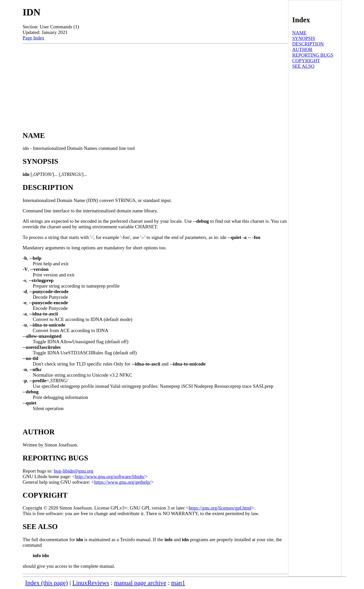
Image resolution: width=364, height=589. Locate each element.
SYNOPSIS (304, 38)
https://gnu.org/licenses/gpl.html (220, 508)
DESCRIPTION (308, 44)
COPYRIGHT (306, 61)
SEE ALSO (303, 66)
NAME (299, 33)
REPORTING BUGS (313, 55)
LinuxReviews (91, 583)
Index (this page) (47, 583)
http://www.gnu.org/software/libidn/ (110, 476)
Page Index (34, 38)
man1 (178, 583)
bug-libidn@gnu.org (74, 471)
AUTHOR (302, 49)
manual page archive (140, 583)
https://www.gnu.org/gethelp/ (123, 482)
